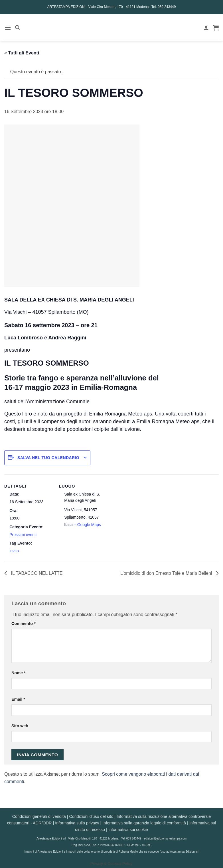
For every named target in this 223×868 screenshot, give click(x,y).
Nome (19, 673)
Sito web (20, 726)
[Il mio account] (206, 28)
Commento (24, 624)
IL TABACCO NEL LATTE (36, 573)
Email (18, 699)
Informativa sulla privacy (77, 823)
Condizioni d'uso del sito (91, 816)
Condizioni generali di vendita (39, 816)
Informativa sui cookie (128, 830)
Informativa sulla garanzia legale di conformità (144, 823)
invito (14, 551)
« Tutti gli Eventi (22, 53)
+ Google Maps (87, 525)
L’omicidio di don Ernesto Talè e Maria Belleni (167, 573)
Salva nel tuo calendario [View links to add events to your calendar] (48, 458)
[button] (8, 27)
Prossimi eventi (23, 535)
